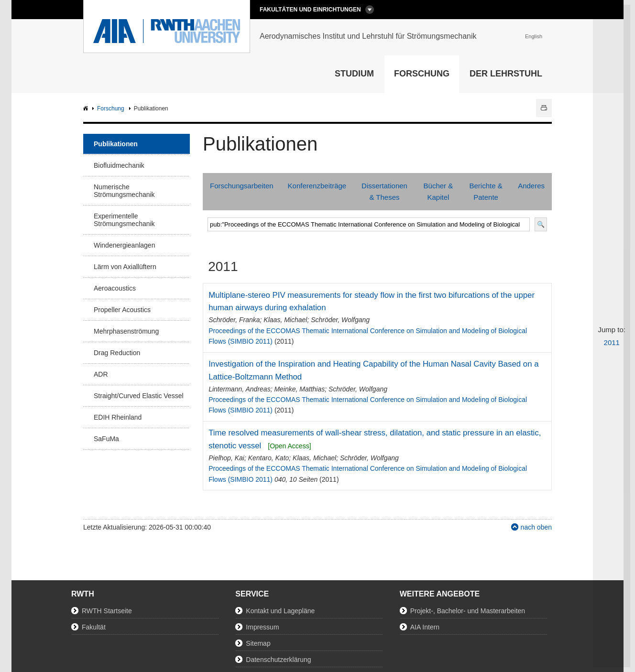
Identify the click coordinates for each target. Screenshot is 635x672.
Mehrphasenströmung (126, 331)
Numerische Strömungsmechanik (124, 191)
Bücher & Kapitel (438, 191)
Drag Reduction (117, 353)
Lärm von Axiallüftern (125, 267)
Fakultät (94, 627)
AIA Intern (425, 627)
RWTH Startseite (107, 611)
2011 (612, 342)
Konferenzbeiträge (317, 186)
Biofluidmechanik (119, 165)
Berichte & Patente (486, 191)
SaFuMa (106, 439)
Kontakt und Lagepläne (280, 611)
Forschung (422, 74)
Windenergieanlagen (124, 245)
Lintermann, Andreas (239, 389)
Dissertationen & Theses (384, 191)
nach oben (536, 527)
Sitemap (258, 643)
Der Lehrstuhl (506, 74)
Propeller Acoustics (122, 310)
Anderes (531, 186)
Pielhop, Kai (226, 458)
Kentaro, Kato (269, 458)
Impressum (262, 627)
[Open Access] (289, 446)
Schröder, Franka (234, 320)
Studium (354, 74)
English (534, 36)
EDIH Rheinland (118, 417)
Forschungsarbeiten (242, 186)
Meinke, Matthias (299, 389)
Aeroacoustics (115, 288)
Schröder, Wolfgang (340, 320)
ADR (101, 374)
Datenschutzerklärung (278, 660)
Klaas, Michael (285, 320)
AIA (87, 109)
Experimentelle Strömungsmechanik (124, 220)
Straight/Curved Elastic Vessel (139, 396)
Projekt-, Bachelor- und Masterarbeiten (468, 611)
